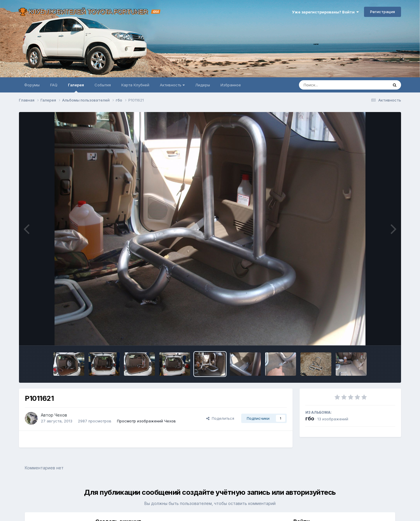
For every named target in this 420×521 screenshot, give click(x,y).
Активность (172, 85)
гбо (310, 418)
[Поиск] (332, 85)
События (103, 85)
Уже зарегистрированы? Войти (325, 12)
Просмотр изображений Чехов (146, 421)
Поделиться (220, 418)
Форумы (32, 85)
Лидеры (203, 85)
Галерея (76, 88)
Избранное (231, 85)
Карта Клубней (135, 85)
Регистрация (383, 12)
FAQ (54, 85)
